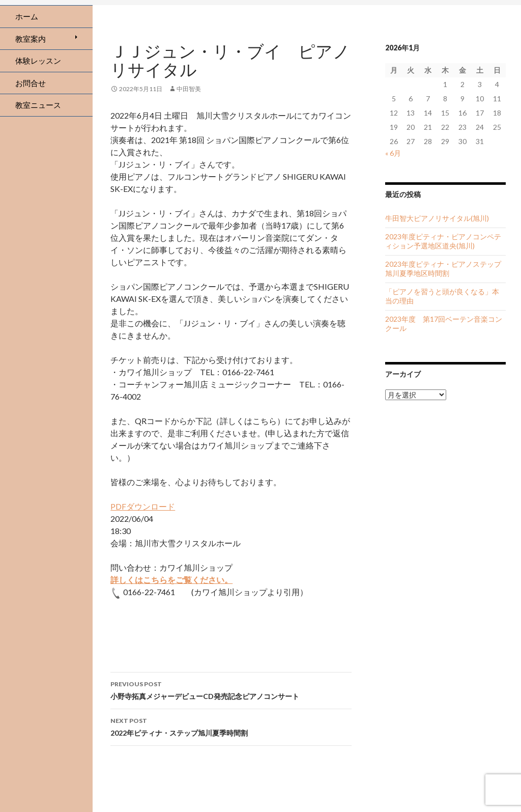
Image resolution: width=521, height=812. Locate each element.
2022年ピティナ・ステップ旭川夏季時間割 (231, 726)
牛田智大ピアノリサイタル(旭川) (437, 218)
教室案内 (31, 39)
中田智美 (189, 89)
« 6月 (393, 153)
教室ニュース (38, 105)
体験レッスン (38, 61)
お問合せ (31, 83)
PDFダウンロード (143, 506)
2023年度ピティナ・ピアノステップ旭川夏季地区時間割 (443, 269)
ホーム (27, 16)
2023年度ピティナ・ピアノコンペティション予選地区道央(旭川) (443, 241)
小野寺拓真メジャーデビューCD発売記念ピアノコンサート (231, 689)
